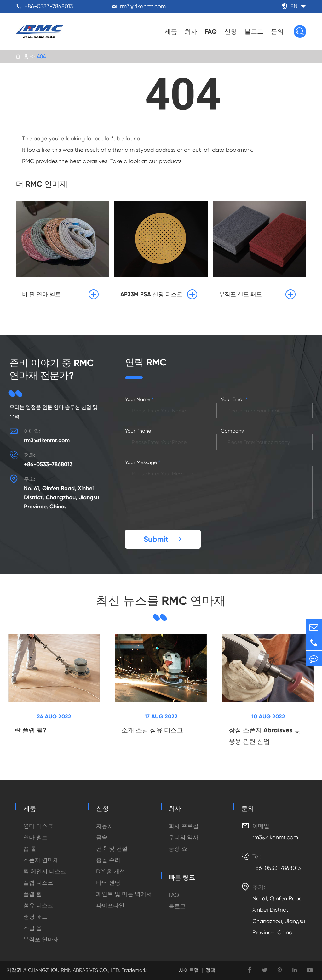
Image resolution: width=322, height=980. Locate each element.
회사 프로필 (184, 826)
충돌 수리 (108, 860)
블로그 (254, 31)
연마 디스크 (38, 826)
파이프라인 (110, 906)
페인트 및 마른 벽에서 (124, 894)
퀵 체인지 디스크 (45, 872)
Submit (163, 539)
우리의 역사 (184, 838)
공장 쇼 (178, 849)
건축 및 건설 (112, 849)
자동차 (105, 826)
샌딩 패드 (35, 917)
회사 (191, 31)
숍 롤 (30, 849)
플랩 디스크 (38, 883)
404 (41, 57)
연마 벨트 (35, 838)
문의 (277, 31)
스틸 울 (33, 928)
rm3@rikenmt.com (143, 6)
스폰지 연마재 (41, 860)
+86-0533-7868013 (49, 6)
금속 (102, 838)
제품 (171, 31)
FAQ (211, 31)
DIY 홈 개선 (111, 872)
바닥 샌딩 (108, 883)
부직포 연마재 (41, 940)
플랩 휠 (33, 894)
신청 (231, 31)
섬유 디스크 (38, 906)
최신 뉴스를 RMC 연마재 (161, 601)
